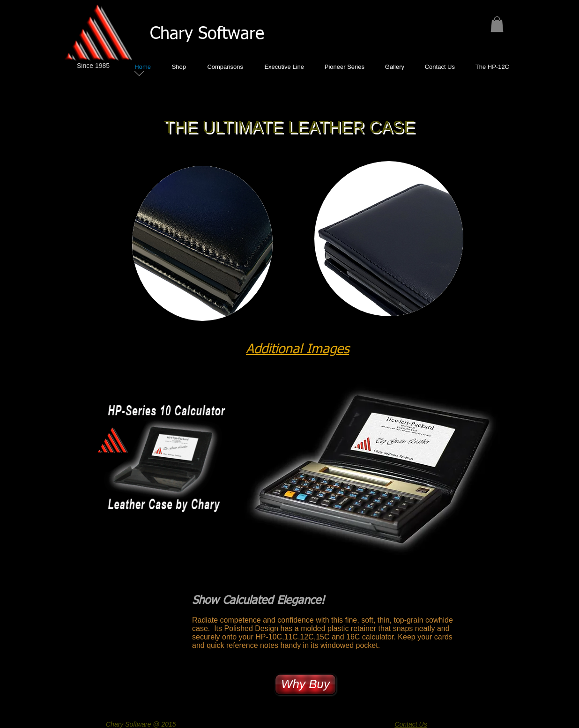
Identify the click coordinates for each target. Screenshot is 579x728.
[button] (497, 24)
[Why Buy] (305, 684)
